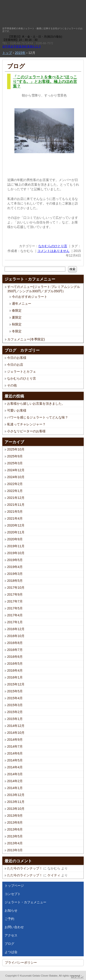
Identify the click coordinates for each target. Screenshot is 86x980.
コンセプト (13, 894)
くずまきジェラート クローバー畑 (39, 14)
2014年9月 (15, 740)
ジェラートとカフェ (22, 372)
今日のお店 (15, 365)
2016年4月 (15, 670)
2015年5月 (15, 691)
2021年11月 (16, 505)
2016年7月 (15, 650)
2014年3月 (15, 774)
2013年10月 (16, 809)
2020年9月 (15, 539)
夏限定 (17, 317)
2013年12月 (16, 795)
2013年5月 (15, 836)
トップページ (14, 886)
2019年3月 (15, 574)
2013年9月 (15, 816)
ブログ (16, 66)
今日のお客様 (17, 358)
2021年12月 (16, 498)
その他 (12, 385)
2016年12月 (16, 629)
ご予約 (9, 919)
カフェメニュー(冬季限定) (26, 339)
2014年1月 (15, 788)
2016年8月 (15, 643)
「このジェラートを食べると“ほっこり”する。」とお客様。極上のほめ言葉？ (45, 82)
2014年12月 (16, 726)
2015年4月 (15, 698)
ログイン (77, 977)
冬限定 (17, 331)
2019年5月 (15, 560)
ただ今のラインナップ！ (25, 868)
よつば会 (11, 952)
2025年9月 (15, 456)
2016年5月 (15, 664)
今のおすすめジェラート (30, 297)
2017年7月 (15, 601)
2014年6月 (15, 753)
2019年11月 (16, 546)
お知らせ (11, 910)
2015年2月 (15, 712)
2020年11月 (16, 532)
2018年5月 (15, 581)
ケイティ (54, 875)
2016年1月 (15, 677)
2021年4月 (15, 518)
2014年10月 (16, 733)
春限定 (17, 310)
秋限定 (17, 324)
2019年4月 (15, 567)
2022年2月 (15, 484)
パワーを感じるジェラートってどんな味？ (38, 417)
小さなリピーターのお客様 (26, 431)
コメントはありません (53, 251)
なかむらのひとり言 (53, 246)
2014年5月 (15, 760)
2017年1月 (15, 622)
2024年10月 (16, 477)
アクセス (11, 935)
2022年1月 (15, 491)
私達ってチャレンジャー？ (26, 424)
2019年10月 (16, 553)
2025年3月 (15, 463)
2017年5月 (15, 608)
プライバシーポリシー (21, 962)
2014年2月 (15, 781)
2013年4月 (15, 843)
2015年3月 (15, 705)
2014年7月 (15, 746)
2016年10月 (16, 636)
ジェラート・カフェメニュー (25, 902)
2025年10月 (16, 449)
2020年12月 (16, 525)
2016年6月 (15, 657)
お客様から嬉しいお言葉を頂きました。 (36, 404)
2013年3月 (15, 850)
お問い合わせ (14, 927)
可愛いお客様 (17, 410)
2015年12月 (16, 684)
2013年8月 (15, 822)
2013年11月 (16, 802)
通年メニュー (22, 304)
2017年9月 (15, 594)
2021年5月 (15, 512)
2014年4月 (15, 767)
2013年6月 (15, 829)
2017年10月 (16, 588)
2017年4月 (15, 615)
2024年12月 (16, 470)
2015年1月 (15, 719)
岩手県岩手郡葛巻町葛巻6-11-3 (21, 47)
